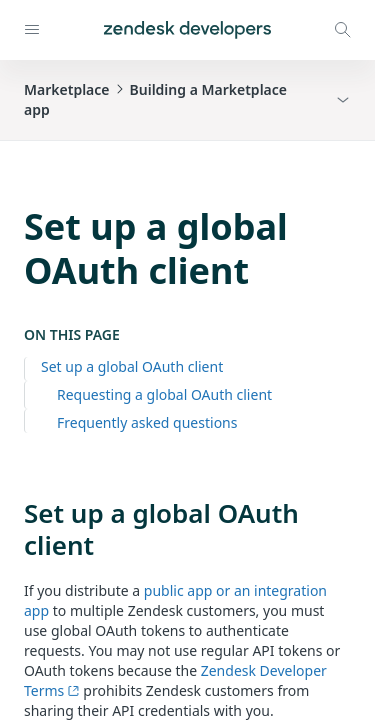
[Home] (187, 30)
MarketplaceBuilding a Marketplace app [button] (155, 99)
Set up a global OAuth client (132, 366)
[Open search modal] (343, 30)
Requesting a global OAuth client (164, 394)
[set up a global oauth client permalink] (14, 513)
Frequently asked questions (147, 422)
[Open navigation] (32, 30)
